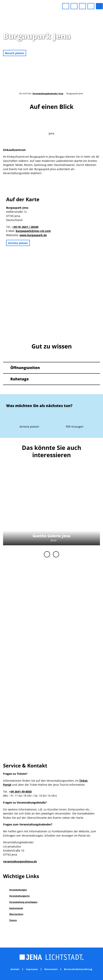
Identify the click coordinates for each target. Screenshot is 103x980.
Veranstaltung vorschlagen (23, 902)
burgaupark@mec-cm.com (33, 231)
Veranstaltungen (18, 890)
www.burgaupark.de (33, 235)
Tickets (13, 920)
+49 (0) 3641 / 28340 (25, 227)
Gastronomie (16, 908)
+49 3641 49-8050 (20, 792)
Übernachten (16, 914)
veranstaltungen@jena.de (20, 861)
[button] (66, 6)
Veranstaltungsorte (19, 896)
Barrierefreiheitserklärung (78, 969)
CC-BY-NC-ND (101, 55)
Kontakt (15, 969)
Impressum (32, 969)
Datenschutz (51, 969)
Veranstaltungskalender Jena (48, 94)
